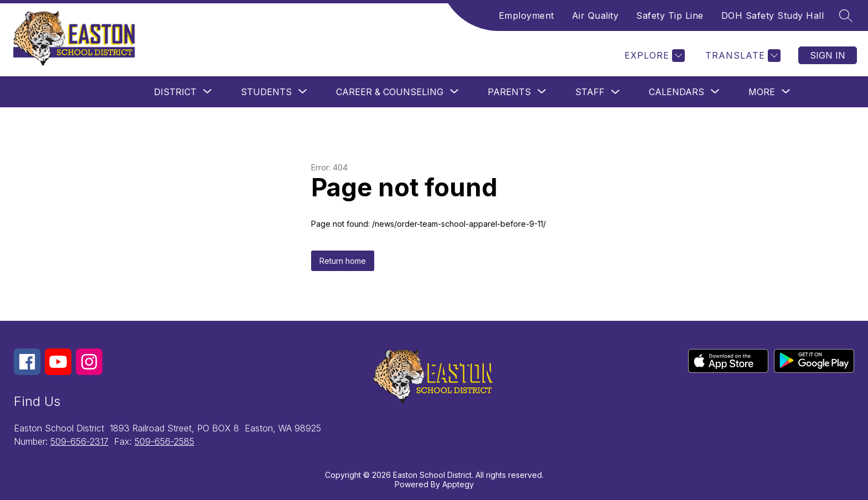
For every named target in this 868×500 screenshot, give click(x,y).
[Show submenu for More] (762, 92)
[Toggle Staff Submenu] (616, 92)
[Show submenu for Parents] (509, 92)
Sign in (828, 55)
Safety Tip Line (670, 15)
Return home (343, 261)
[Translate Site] (742, 56)
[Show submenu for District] (175, 92)
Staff (590, 92)
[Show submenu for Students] (266, 92)
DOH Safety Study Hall (773, 15)
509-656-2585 (164, 441)
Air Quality (595, 15)
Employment (526, 15)
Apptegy (458, 484)
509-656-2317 (79, 441)
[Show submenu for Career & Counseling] (390, 92)
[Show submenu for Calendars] (676, 92)
